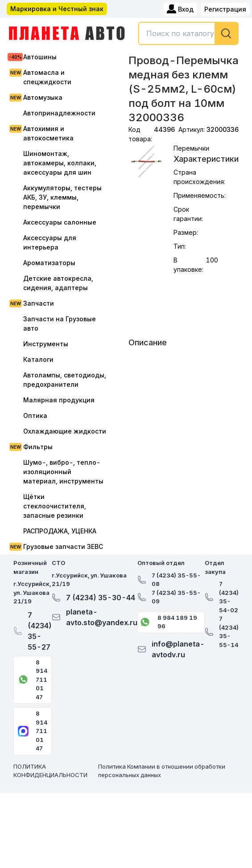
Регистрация (225, 9)
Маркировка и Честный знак (57, 9)
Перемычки (191, 148)
